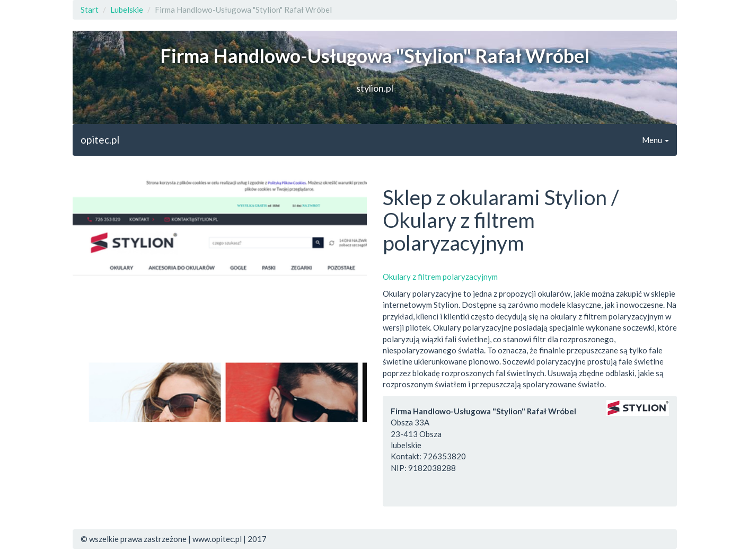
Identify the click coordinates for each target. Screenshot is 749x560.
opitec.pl (100, 140)
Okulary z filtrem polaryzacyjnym (440, 277)
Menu (655, 140)
